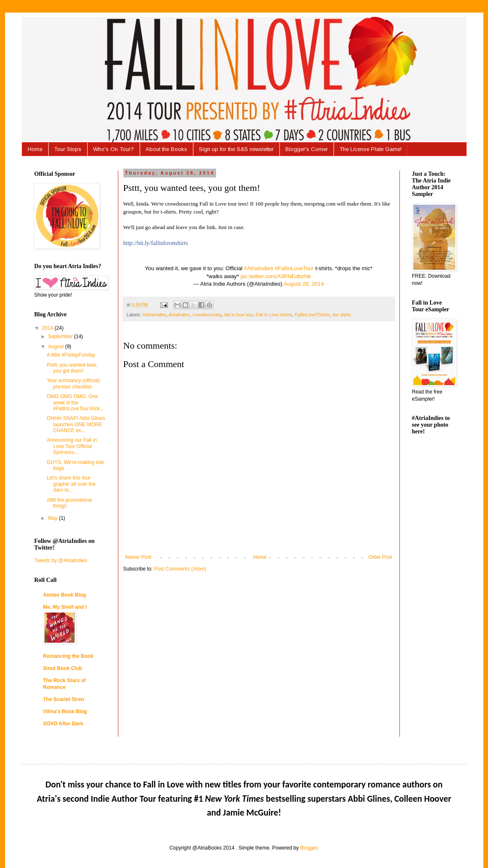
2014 (48, 328)
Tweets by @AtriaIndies (61, 560)
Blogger (309, 848)
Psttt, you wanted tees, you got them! (72, 368)
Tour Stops (68, 149)
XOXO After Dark (63, 724)
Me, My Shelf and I (65, 607)
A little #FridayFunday (71, 355)
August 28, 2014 (304, 284)
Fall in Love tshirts (274, 315)
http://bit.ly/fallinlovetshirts (156, 243)
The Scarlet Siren (64, 699)
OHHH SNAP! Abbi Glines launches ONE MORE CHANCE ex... (76, 424)
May (53, 518)
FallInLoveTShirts (312, 315)
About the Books (166, 149)
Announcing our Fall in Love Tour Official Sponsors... (72, 446)
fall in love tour (239, 315)
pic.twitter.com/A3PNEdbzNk (276, 276)
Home (35, 149)
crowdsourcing (207, 315)
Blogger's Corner (307, 149)
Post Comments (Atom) (180, 569)
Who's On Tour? (114, 149)
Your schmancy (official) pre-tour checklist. (73, 383)
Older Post (380, 557)
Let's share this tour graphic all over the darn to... (71, 484)
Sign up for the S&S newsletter (236, 149)
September (61, 336)
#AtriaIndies (258, 268)
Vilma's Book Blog (65, 712)
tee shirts (342, 315)
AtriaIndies (179, 315)
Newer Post (138, 557)
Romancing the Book (68, 656)
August (56, 347)
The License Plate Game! (371, 149)
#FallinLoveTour (294, 268)
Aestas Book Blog (65, 595)
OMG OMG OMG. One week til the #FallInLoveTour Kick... (75, 403)
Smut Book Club (63, 668)
